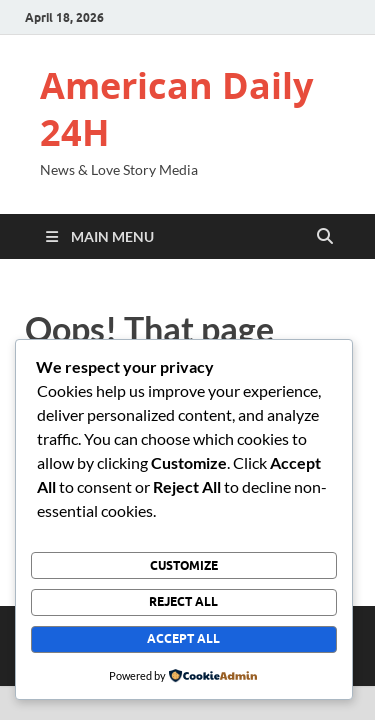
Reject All (183, 601)
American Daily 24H (176, 109)
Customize (184, 565)
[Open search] (325, 237)
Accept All (183, 638)
